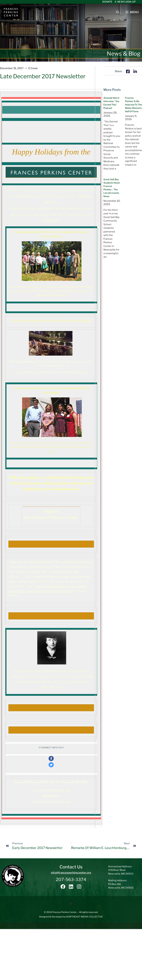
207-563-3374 (71, 879)
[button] (71, 904)
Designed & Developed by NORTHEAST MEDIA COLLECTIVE (71, 917)
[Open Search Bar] (118, 12)
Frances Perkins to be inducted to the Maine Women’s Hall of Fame (133, 105)
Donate (107, 2)
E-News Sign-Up (125, 2)
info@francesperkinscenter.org (71, 873)
